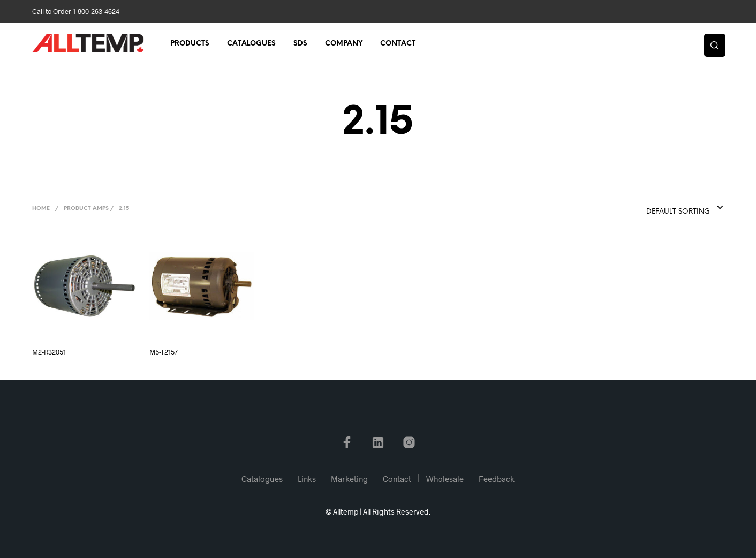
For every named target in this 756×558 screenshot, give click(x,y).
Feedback (497, 479)
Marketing (349, 479)
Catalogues (251, 44)
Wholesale (445, 479)
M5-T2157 (164, 352)
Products (190, 44)
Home (41, 209)
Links (307, 479)
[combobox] (663, 208)
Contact (398, 44)
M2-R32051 (49, 352)
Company (344, 44)
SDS (300, 44)
